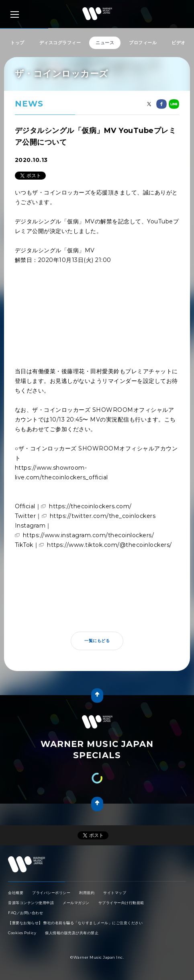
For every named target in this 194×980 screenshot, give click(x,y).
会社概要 (16, 893)
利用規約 (87, 893)
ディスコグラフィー (60, 43)
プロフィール (143, 43)
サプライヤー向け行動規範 (121, 903)
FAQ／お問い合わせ (26, 913)
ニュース (105, 43)
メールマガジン (76, 903)
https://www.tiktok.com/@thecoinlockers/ (109, 545)
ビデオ (179, 43)
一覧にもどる (97, 641)
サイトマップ (115, 893)
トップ (17, 43)
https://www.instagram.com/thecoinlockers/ (89, 535)
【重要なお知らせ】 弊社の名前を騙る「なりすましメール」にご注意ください (75, 923)
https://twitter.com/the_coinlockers (103, 516)
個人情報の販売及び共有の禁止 (72, 933)
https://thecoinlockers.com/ (90, 506)
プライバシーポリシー (51, 893)
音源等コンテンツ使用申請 (31, 903)
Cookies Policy (22, 933)
